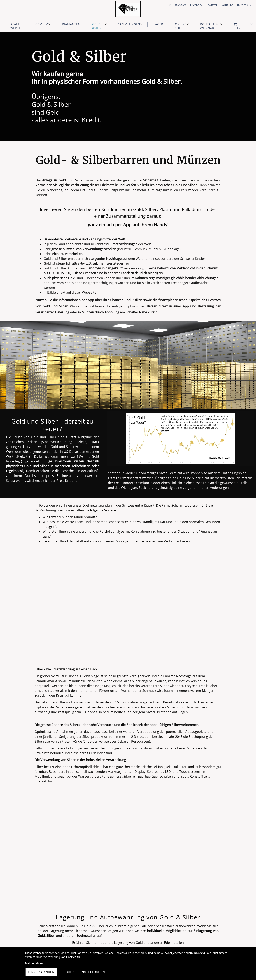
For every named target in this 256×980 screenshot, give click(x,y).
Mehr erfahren (34, 963)
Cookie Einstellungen (85, 972)
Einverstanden (42, 972)
